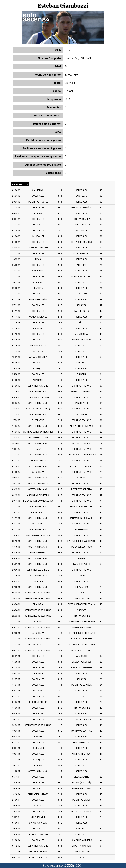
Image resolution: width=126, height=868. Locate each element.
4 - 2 (60, 409)
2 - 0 (60, 208)
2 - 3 (60, 478)
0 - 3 (60, 489)
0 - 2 (60, 299)
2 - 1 (60, 248)
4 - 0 (60, 466)
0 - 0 (60, 225)
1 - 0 (60, 230)
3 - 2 (60, 541)
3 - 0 (60, 213)
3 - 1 (60, 219)
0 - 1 (60, 196)
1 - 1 (60, 190)
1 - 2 (60, 328)
